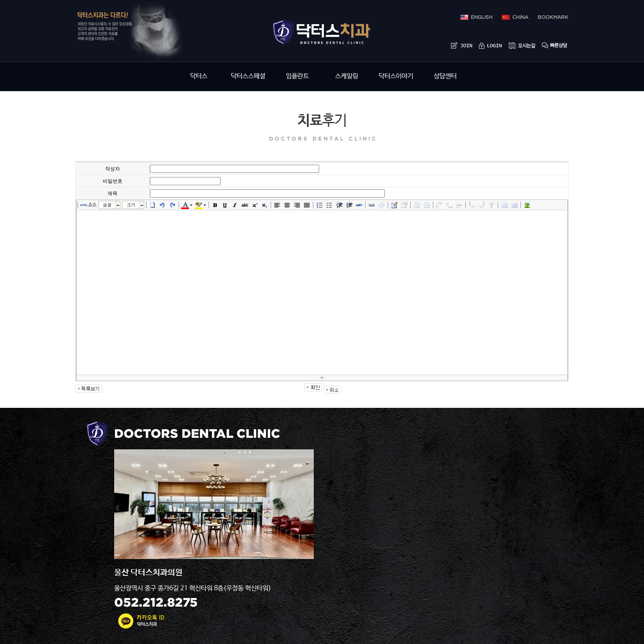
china (520, 17)
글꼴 (107, 205)
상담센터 (445, 76)
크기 (131, 205)
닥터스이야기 (396, 76)
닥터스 (199, 76)
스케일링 (347, 76)
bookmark (553, 17)
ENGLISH (482, 17)
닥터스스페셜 (248, 76)
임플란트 (297, 76)
